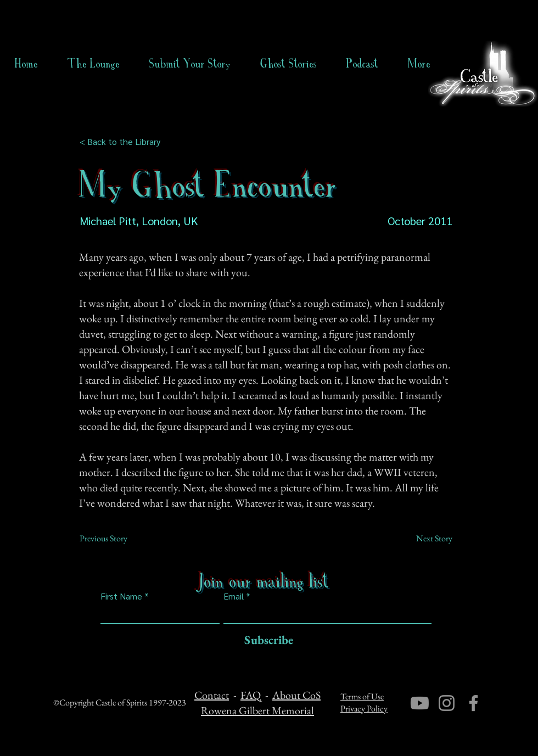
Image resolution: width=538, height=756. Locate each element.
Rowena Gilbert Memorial (257, 710)
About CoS (296, 695)
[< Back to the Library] (123, 142)
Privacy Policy (364, 709)
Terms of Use (362, 696)
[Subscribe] (266, 640)
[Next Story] (425, 539)
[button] (288, 64)
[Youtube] (420, 703)
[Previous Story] (116, 539)
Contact (212, 695)
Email (234, 596)
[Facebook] (473, 703)
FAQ (251, 695)
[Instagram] (447, 703)
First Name (121, 596)
